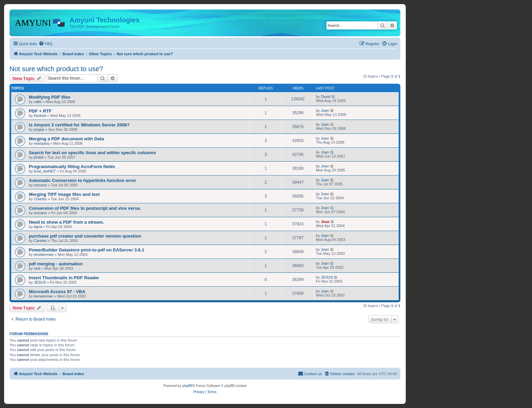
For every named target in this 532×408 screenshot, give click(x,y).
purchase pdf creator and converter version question (85, 236)
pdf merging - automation (56, 264)
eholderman (44, 254)
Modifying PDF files (50, 97)
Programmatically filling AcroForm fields (72, 167)
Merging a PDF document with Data (66, 139)
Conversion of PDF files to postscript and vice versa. (85, 208)
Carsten (41, 241)
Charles (40, 199)
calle (38, 102)
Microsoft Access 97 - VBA (57, 292)
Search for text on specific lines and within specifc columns (92, 153)
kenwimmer (43, 296)
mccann (41, 185)
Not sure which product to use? (56, 69)
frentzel (40, 116)
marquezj (42, 143)
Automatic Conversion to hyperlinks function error (83, 180)
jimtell (39, 157)
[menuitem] (45, 44)
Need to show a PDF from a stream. (66, 222)
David (326, 97)
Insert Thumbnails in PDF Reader (64, 278)
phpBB (187, 386)
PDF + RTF (40, 111)
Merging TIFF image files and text (64, 194)
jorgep (39, 129)
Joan (325, 110)
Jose (325, 222)
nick (37, 268)
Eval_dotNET (45, 171)
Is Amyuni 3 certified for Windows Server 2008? (79, 125)
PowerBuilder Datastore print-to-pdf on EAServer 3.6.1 (87, 250)
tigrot (38, 227)
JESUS (40, 282)
